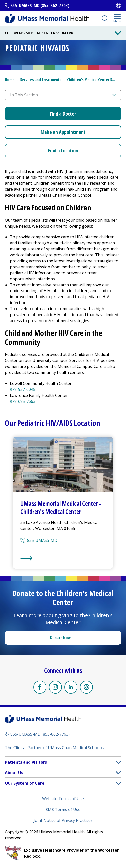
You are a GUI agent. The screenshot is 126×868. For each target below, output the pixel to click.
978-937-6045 (23, 389)
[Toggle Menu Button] (118, 33)
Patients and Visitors (26, 762)
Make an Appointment (63, 132)
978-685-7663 (23, 401)
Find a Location (63, 150)
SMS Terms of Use (63, 810)
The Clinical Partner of (54, 747)
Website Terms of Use (63, 799)
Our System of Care (25, 783)
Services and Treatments (41, 80)
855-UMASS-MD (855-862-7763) (40, 5)
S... (91, 80)
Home (10, 80)
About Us (14, 773)
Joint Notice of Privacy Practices (63, 820)
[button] (118, 762)
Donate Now (73, 639)
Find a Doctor (63, 114)
